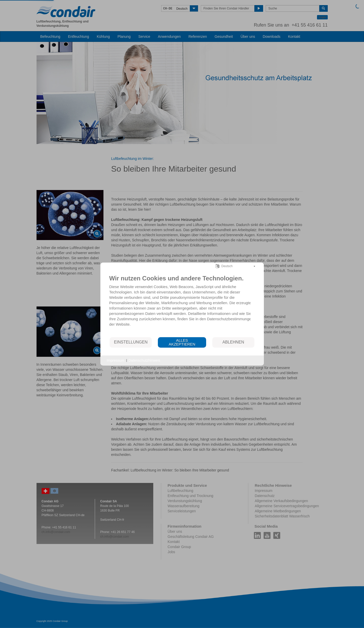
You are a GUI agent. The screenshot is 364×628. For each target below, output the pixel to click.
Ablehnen (233, 342)
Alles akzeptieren (182, 342)
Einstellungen (131, 342)
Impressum (116, 360)
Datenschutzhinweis (144, 360)
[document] (182, 303)
